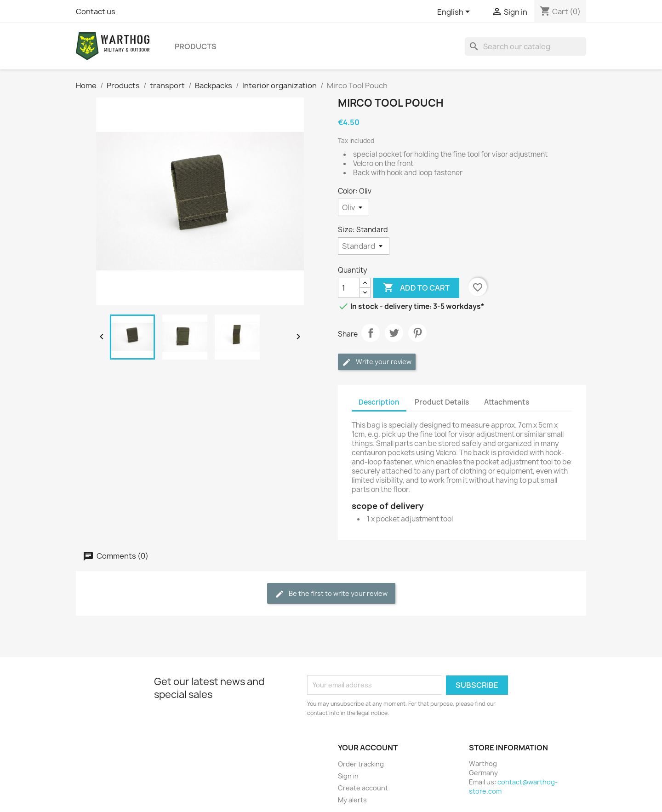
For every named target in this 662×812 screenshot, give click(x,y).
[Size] (364, 246)
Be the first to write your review (331, 594)
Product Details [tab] (442, 402)
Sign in (348, 776)
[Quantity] (349, 288)
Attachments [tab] (507, 402)
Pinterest (417, 333)
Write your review (377, 362)
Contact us (96, 11)
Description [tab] (379, 402)
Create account (363, 788)
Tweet (394, 333)
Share (371, 333)
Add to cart (416, 288)
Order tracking (361, 764)
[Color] (354, 207)
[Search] (525, 46)
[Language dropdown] (455, 12)
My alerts (352, 800)
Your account (368, 748)
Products (196, 46)
